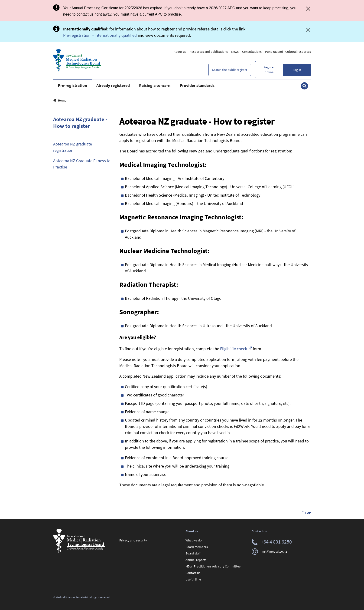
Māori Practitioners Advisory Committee (213, 566)
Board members (197, 547)
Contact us (193, 573)
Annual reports (196, 560)
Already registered (113, 85)
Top (307, 513)
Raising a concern (155, 85)
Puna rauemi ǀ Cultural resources (288, 52)
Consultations (252, 52)
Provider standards (197, 85)
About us (180, 52)
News (235, 52)
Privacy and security (133, 540)
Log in (297, 70)
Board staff (193, 553)
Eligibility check (234, 349)
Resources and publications (209, 52)
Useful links (193, 579)
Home (60, 100)
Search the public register (230, 70)
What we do (194, 540)
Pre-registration (72, 85)
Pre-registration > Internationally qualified (100, 35)
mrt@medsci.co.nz (269, 551)
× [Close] (308, 9)
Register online (269, 70)
